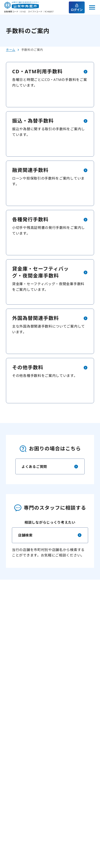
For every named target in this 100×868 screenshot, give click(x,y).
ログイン (77, 8)
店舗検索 (50, 535)
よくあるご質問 (50, 466)
